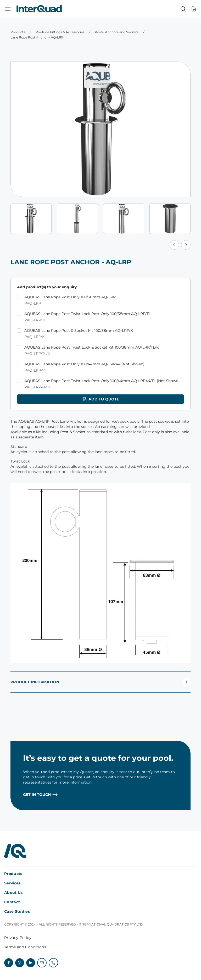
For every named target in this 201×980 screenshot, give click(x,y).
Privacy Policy (18, 938)
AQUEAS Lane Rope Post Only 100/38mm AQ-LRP (70, 301)
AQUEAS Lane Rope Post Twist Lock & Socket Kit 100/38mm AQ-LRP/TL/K (92, 351)
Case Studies (17, 911)
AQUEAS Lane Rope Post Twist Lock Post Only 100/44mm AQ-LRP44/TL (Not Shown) (102, 384)
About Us (13, 893)
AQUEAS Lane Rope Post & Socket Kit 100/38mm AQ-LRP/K (79, 334)
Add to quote (101, 399)
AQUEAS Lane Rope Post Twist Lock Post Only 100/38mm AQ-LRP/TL (88, 317)
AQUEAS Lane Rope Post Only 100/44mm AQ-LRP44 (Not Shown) (84, 368)
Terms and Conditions (25, 947)
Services (12, 883)
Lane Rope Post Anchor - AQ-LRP (37, 37)
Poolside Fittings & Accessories (60, 32)
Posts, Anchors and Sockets (117, 32)
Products (18, 32)
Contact (12, 902)
